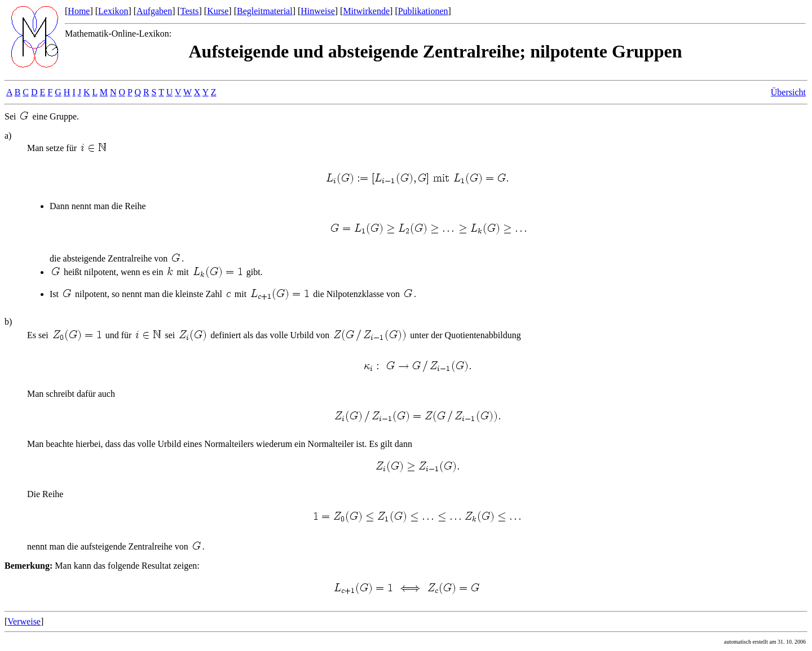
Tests (190, 11)
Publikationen (423, 11)
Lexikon (113, 11)
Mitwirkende (366, 11)
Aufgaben (154, 11)
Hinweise (317, 11)
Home (79, 11)
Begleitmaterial (265, 11)
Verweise (24, 621)
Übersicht (788, 92)
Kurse (218, 11)
